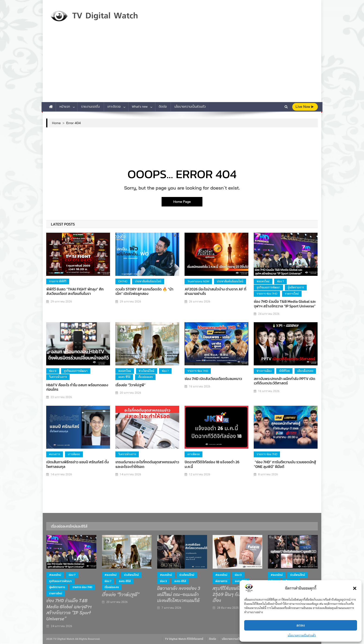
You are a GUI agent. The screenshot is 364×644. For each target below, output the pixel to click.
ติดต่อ (163, 107)
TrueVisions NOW (198, 281)
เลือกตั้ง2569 (305, 371)
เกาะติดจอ (114, 107)
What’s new (140, 107)
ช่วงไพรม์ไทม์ (147, 371)
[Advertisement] (182, 67)
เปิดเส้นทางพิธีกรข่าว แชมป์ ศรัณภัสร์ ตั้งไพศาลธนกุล (77, 464)
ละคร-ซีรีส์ (124, 377)
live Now (305, 107)
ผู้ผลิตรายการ (296, 287)
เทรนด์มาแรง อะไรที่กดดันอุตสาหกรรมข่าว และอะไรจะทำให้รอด (147, 464)
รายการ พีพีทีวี (58, 281)
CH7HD (123, 281)
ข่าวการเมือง (264, 371)
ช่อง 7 (280, 281)
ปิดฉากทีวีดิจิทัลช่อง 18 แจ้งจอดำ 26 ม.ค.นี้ (212, 464)
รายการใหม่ (292, 294)
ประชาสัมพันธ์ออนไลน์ (148, 281)
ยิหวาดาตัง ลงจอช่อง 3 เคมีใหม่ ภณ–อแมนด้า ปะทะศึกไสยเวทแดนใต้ (179, 595)
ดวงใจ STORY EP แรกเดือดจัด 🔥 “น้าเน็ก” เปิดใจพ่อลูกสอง (144, 291)
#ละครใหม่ (263, 281)
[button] (355, 588)
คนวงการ (55, 454)
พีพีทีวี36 (284, 371)
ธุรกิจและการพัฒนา (268, 287)
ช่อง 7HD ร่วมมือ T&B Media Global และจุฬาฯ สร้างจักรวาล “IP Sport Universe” (285, 304)
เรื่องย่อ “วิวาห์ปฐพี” (130, 385)
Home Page (182, 202)
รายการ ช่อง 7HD (267, 294)
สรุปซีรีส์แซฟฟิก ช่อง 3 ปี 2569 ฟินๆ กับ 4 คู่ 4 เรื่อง (236, 595)
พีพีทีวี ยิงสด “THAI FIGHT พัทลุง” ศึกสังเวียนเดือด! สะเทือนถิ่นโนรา (75, 291)
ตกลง (301, 625)
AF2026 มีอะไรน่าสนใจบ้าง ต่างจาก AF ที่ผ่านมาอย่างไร (215, 291)
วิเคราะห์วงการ (58, 377)
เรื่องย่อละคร (145, 377)
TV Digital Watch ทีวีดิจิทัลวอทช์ (184, 639)
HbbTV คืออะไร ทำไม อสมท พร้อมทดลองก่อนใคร (77, 387)
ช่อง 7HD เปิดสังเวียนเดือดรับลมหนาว (213, 379)
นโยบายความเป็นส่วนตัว (302, 635)
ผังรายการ (221, 581)
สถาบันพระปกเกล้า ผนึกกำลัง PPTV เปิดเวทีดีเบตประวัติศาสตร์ (284, 381)
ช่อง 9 (53, 371)
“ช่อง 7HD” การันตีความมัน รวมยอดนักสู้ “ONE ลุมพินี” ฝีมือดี (285, 464)
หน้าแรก (65, 107)
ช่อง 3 (163, 581)
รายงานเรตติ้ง (90, 107)
